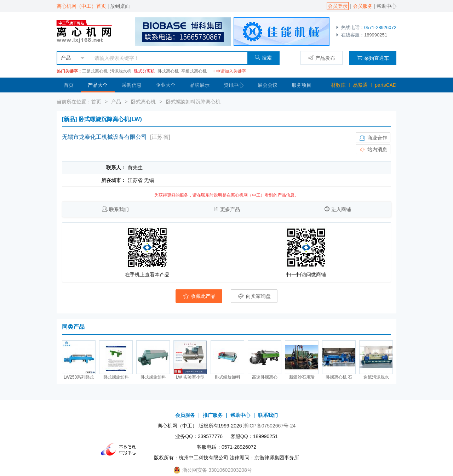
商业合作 (373, 138)
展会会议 (268, 85)
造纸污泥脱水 (376, 377)
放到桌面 (120, 6)
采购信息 (132, 85)
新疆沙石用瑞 (302, 377)
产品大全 (98, 85)
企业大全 (166, 85)
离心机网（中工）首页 (81, 6)
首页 (69, 85)
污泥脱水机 (121, 71)
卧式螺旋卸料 (116, 377)
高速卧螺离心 (265, 377)
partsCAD (386, 85)
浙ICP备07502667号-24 (269, 426)
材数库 (338, 85)
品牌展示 (200, 85)
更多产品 (230, 209)
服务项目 (302, 85)
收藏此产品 (199, 296)
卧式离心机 (168, 71)
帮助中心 (386, 6)
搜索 (263, 58)
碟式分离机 (144, 71)
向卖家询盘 (254, 296)
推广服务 (213, 415)
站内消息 (373, 149)
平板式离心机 (194, 71)
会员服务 (363, 6)
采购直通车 (373, 58)
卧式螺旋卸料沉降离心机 (193, 102)
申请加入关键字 (229, 71)
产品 (116, 102)
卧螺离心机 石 (339, 377)
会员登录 (338, 6)
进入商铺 (341, 209)
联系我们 (119, 209)
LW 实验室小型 (190, 377)
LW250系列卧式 (79, 377)
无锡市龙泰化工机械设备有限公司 (104, 137)
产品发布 (322, 58)
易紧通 (360, 85)
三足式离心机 (95, 71)
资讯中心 (234, 85)
